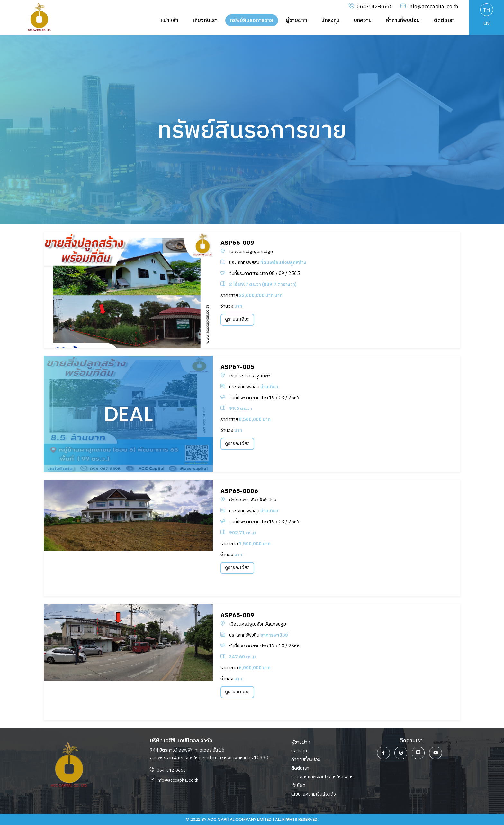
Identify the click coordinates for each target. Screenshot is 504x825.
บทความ (363, 20)
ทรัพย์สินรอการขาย (252, 20)
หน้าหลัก (170, 20)
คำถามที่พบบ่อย (403, 20)
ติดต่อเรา (444, 20)
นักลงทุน (331, 20)
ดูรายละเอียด (237, 319)
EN (486, 23)
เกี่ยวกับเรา (205, 20)
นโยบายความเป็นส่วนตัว (314, 794)
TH (486, 10)
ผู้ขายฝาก (297, 20)
